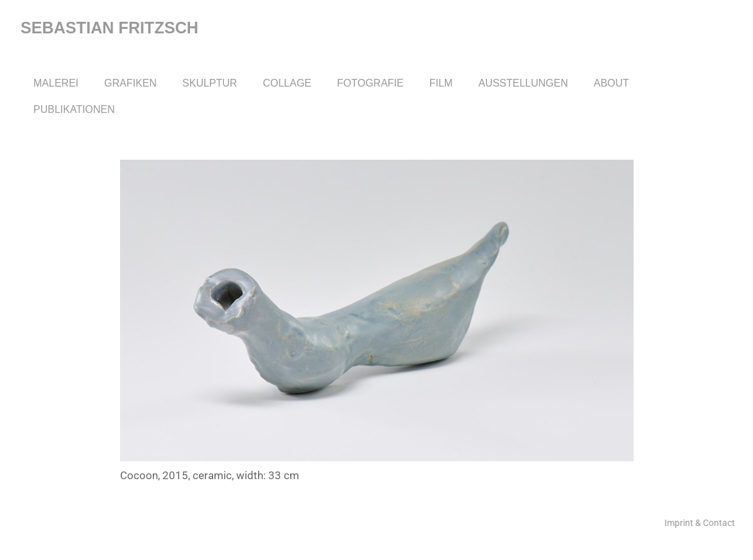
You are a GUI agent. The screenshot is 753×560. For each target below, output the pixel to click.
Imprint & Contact (700, 523)
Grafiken (130, 83)
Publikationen (74, 109)
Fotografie (370, 83)
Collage (287, 83)
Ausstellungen (523, 83)
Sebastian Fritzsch (109, 28)
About (611, 83)
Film (441, 83)
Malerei (56, 83)
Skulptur (210, 83)
